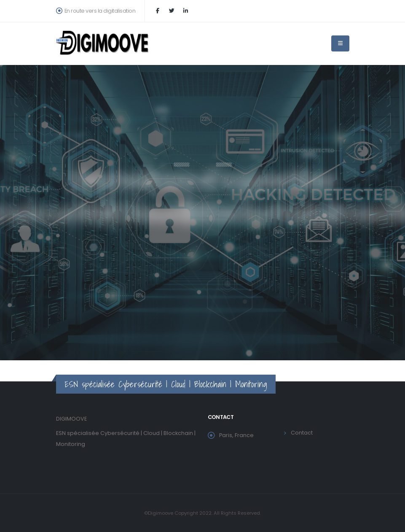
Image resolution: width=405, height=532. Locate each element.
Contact (302, 433)
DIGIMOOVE (71, 419)
